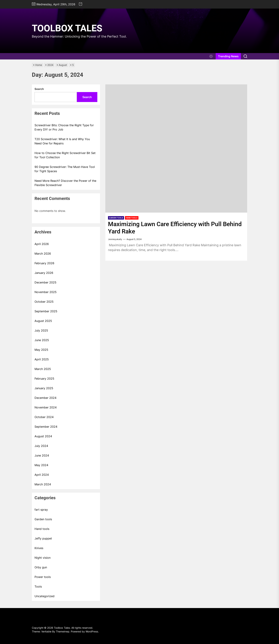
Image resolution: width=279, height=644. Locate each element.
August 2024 (43, 436)
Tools (38, 586)
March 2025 (43, 369)
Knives (39, 548)
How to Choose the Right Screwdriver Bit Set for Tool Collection (65, 155)
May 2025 (41, 350)
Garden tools (116, 218)
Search (39, 89)
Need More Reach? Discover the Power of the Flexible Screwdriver (65, 183)
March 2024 (43, 484)
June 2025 (42, 340)
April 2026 (42, 244)
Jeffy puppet (43, 538)
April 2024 (42, 475)
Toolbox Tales (67, 28)
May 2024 (41, 465)
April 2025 (42, 359)
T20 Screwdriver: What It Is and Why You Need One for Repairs (62, 141)
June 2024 (42, 455)
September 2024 (46, 427)
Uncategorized (44, 596)
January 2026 (44, 273)
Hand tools (132, 218)
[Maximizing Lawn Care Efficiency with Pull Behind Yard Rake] (176, 148)
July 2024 (41, 446)
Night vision (43, 558)
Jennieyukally (115, 239)
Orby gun (41, 567)
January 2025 (44, 388)
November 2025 (46, 292)
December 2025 (45, 282)
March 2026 (43, 254)
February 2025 (44, 379)
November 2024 (46, 407)
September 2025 (46, 311)
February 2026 (44, 263)
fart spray (41, 510)
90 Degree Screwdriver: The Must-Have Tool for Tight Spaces (65, 169)
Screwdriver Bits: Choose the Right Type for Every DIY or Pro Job (64, 127)
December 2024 (45, 398)
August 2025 (43, 321)
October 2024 (44, 417)
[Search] (245, 56)
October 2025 (44, 302)
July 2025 (41, 330)
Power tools (43, 577)
